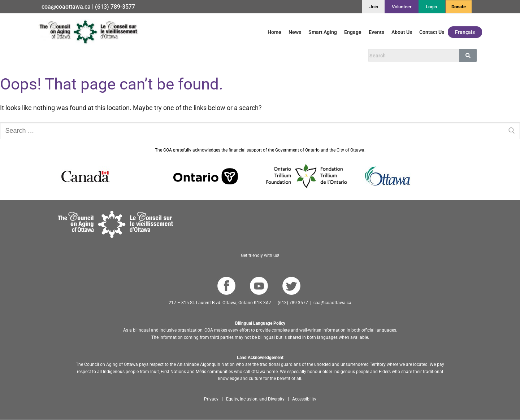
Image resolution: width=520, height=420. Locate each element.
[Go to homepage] (115, 224)
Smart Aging (323, 32)
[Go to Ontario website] (206, 176)
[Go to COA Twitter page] (291, 286)
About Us (402, 32)
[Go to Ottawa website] (387, 176)
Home (274, 32)
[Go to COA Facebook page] (226, 286)
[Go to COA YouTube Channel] (259, 286)
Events (376, 32)
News (295, 32)
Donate (459, 7)
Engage (353, 32)
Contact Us (432, 32)
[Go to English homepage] (88, 32)
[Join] (374, 7)
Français (465, 32)
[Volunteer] (402, 7)
